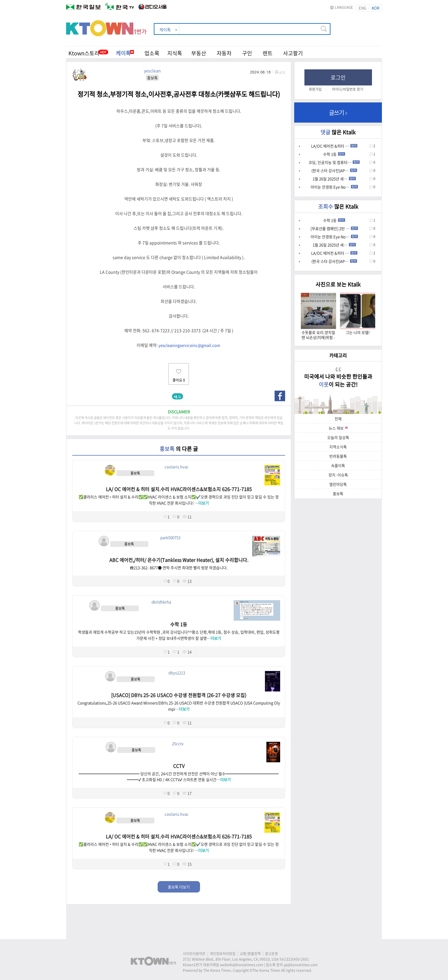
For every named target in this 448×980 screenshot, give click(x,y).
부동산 (199, 53)
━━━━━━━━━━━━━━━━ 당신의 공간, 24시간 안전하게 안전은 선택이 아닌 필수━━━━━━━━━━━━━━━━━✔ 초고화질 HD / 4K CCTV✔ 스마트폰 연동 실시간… (179, 777)
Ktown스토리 (84, 53)
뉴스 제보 (338, 428)
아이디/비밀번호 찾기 (348, 89)
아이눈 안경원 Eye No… (334, 187)
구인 (247, 53)
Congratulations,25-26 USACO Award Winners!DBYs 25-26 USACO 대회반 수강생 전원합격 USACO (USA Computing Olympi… (179, 706)
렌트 (268, 53)
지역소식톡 (338, 447)
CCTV (179, 766)
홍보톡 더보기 (179, 887)
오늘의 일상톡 (338, 437)
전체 (338, 419)
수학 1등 (179, 624)
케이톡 (125, 53)
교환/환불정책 (250, 954)
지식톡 (175, 53)
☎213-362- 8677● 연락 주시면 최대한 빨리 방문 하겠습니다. (179, 568)
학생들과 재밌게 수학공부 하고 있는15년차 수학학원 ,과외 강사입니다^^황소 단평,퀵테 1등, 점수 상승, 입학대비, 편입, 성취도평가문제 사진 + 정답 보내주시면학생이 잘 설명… (179, 635)
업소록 (152, 53)
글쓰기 (338, 113)
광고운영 (271, 954)
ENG (363, 8)
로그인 (338, 77)
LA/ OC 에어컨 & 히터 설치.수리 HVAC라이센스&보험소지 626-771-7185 (179, 489)
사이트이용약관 (194, 954)
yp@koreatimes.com (301, 965)
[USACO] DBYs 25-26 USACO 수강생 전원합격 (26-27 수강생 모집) (179, 695)
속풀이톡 (338, 465)
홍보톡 (338, 494)
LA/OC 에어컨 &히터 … (334, 146)
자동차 (224, 53)
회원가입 (315, 89)
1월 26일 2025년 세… (334, 179)
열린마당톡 (338, 484)
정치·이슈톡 (338, 475)
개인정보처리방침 (223, 954)
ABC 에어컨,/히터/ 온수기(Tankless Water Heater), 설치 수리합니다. (179, 560)
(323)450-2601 (297, 959)
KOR (375, 8)
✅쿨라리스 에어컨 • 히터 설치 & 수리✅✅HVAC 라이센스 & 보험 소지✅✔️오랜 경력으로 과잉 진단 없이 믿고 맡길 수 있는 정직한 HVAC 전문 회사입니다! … (179, 500)
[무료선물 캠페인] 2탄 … (334, 228)
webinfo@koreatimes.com (242, 965)
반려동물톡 (338, 456)
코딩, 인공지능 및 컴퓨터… (334, 162)
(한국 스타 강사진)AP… (334, 170)
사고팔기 (293, 53)
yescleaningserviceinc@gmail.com (189, 345)
